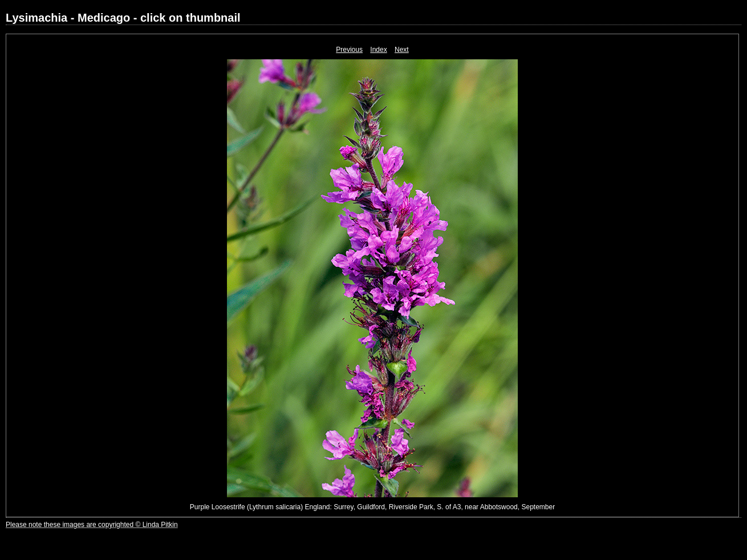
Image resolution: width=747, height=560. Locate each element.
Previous (349, 50)
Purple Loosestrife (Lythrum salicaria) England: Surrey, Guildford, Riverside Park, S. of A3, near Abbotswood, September (372, 507)
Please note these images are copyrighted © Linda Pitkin (92, 525)
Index (378, 50)
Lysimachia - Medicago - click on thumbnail (123, 18)
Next (402, 50)
